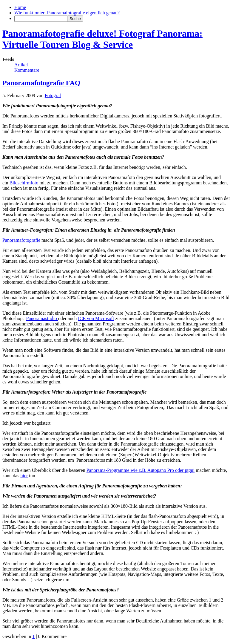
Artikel (21, 65)
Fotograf (53, 95)
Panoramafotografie (21, 240)
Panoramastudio (42, 318)
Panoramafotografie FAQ (41, 83)
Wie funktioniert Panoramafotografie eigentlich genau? (67, 13)
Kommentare (27, 70)
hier (24, 476)
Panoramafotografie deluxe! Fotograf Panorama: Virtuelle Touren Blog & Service (102, 39)
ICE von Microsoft (96, 318)
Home (20, 7)
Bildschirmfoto (24, 183)
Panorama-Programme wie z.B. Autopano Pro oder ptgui (141, 470)
